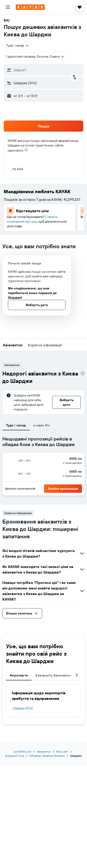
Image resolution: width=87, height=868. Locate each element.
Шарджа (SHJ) (23, 708)
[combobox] (18, 45)
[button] (8, 7)
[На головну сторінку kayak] (30, 7)
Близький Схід (15, 756)
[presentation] (26, 150)
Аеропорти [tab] (19, 675)
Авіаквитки (44, 752)
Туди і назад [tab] (16, 425)
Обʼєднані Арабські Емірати (47, 756)
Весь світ (62, 752)
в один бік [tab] (42, 425)
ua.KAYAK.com (22, 752)
